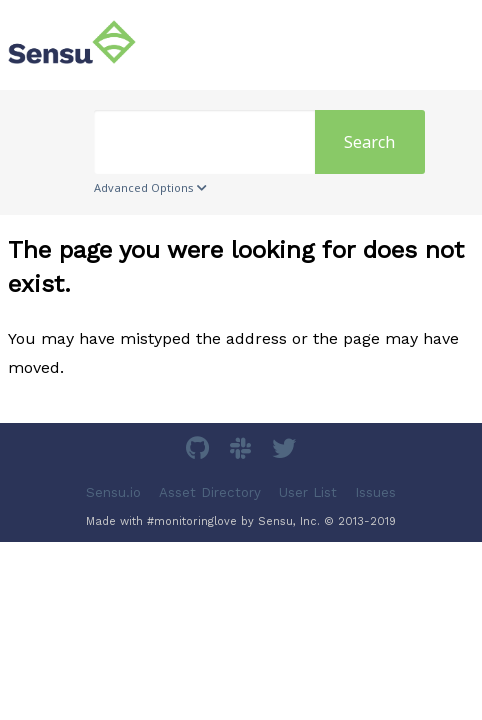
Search (369, 142)
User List (308, 491)
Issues (375, 491)
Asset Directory (210, 491)
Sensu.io (113, 491)
